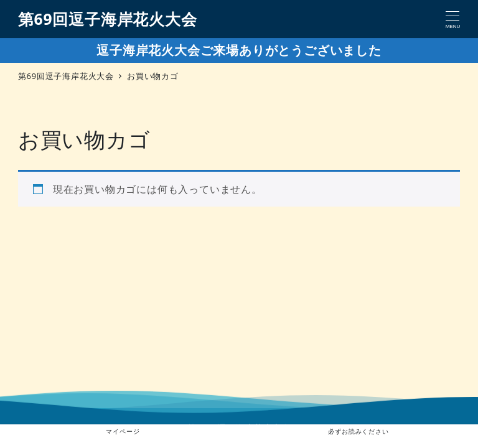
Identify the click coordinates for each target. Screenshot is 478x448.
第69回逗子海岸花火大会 (108, 19)
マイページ (120, 431)
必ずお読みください (358, 431)
